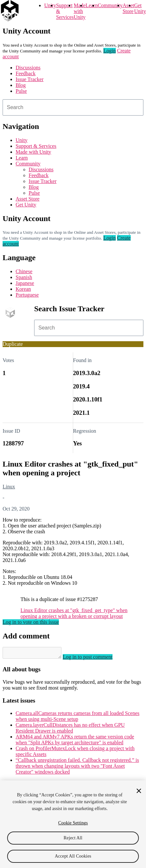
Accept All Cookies (73, 856)
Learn (92, 5)
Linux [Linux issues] (9, 487)
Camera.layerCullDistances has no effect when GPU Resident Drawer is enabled (70, 730)
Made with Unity (80, 11)
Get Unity (140, 8)
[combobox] (73, 107)
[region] (73, 824)
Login (110, 51)
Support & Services (36, 146)
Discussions (28, 68)
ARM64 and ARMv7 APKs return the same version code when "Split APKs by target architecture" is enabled (75, 742)
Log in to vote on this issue (31, 622)
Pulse (21, 91)
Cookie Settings (73, 823)
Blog (21, 85)
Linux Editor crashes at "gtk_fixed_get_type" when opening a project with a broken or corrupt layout (74, 613)
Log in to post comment (94, 659)
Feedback (26, 73)
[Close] (139, 791)
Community (110, 5)
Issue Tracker (30, 79)
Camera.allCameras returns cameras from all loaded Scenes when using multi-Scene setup (78, 718)
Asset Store (27, 199)
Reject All (73, 838)
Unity (50, 5)
